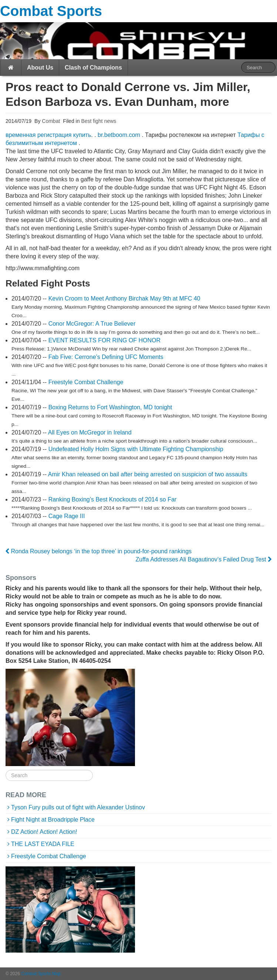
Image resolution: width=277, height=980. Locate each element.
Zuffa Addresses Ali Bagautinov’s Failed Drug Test (203, 559)
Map (56, 974)
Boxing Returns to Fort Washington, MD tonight (110, 407)
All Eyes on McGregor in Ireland (90, 432)
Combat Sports (51, 11)
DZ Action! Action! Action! (44, 832)
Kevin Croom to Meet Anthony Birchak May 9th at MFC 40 (124, 298)
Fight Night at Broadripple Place (53, 820)
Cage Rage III (67, 516)
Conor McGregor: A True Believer (92, 324)
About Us (40, 68)
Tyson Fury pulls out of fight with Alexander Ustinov (78, 807)
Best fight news (99, 121)
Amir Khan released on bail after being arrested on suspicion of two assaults (148, 474)
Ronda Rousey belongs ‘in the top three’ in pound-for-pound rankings (99, 551)
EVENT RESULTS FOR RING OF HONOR (104, 340)
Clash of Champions (93, 68)
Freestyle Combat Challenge (86, 382)
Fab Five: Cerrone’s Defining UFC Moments (106, 357)
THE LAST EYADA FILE (43, 844)
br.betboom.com (119, 135)
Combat (50, 121)
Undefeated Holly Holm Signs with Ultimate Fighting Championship (136, 449)
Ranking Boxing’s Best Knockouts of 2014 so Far (113, 499)
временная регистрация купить (48, 135)
